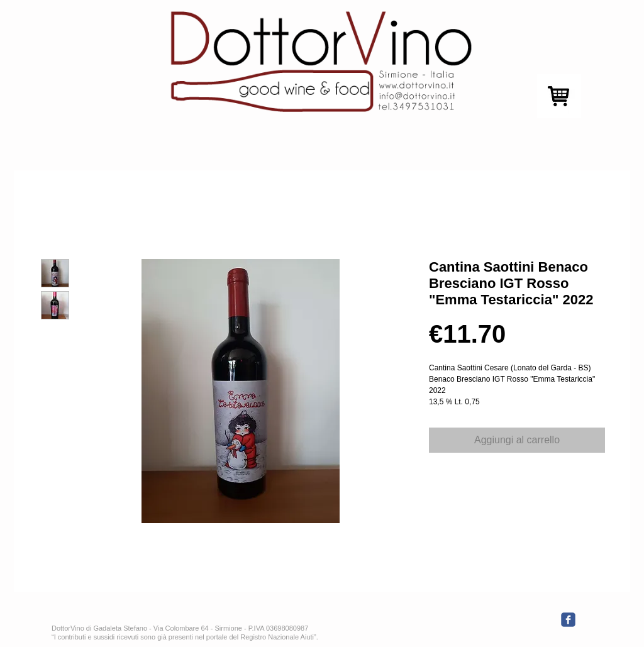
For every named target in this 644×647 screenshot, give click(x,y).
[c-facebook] (568, 620)
